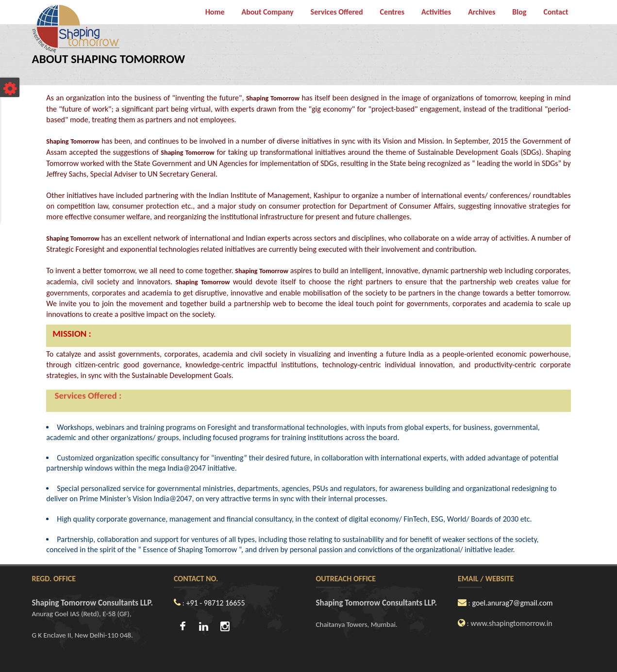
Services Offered (337, 12)
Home (215, 12)
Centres (392, 12)
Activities (436, 12)
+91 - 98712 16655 (216, 603)
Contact (556, 12)
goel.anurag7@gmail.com (513, 603)
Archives (482, 12)
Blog (519, 12)
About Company (267, 12)
